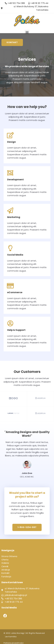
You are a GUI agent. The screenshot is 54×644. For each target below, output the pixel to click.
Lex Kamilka (11, 637)
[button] (27, 32)
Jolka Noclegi (18, 633)
